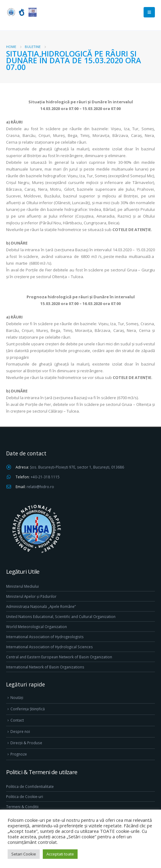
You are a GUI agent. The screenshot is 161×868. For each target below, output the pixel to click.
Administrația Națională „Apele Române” (41, 606)
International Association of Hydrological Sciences (49, 647)
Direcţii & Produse (26, 743)
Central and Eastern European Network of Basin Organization (59, 657)
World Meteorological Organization (37, 627)
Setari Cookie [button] (24, 854)
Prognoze (19, 754)
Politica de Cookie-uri (25, 796)
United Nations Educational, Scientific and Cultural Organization (61, 616)
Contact (17, 720)
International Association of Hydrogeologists (45, 637)
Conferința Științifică (28, 709)
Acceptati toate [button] (60, 854)
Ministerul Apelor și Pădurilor (31, 596)
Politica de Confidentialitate (30, 786)
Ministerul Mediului (22, 586)
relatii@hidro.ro (40, 487)
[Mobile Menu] (149, 12)
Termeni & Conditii (22, 807)
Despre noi (20, 731)
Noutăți (17, 697)
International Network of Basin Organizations (45, 667)
